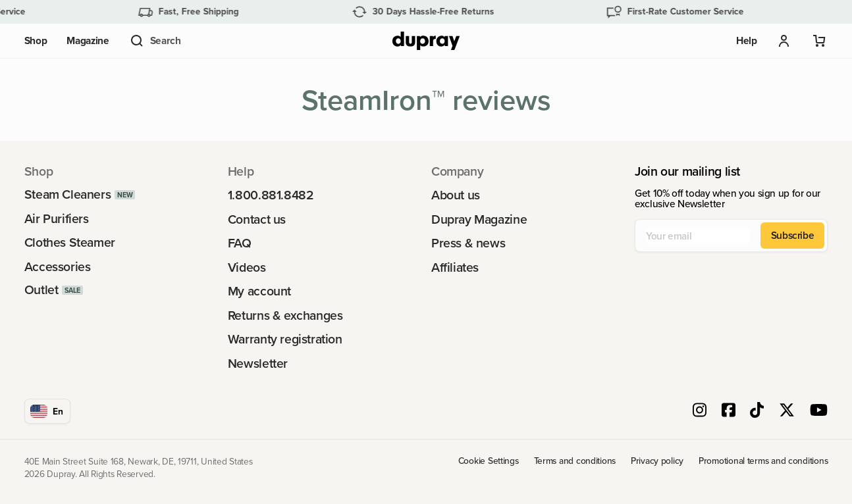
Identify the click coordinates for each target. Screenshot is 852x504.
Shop (36, 40)
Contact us (257, 219)
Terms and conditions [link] (575, 461)
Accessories (58, 267)
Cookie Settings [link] (489, 461)
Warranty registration (285, 339)
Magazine (88, 40)
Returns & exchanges (285, 315)
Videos (247, 267)
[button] (155, 41)
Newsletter (258, 364)
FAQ (240, 243)
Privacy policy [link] (657, 461)
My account (259, 291)
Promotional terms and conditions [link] (763, 461)
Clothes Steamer (70, 242)
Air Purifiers (57, 219)
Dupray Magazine (479, 219)
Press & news (468, 243)
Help (747, 40)
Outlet (41, 290)
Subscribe (793, 235)
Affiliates (455, 267)
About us (456, 195)
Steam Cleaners (68, 194)
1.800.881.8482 (271, 195)
